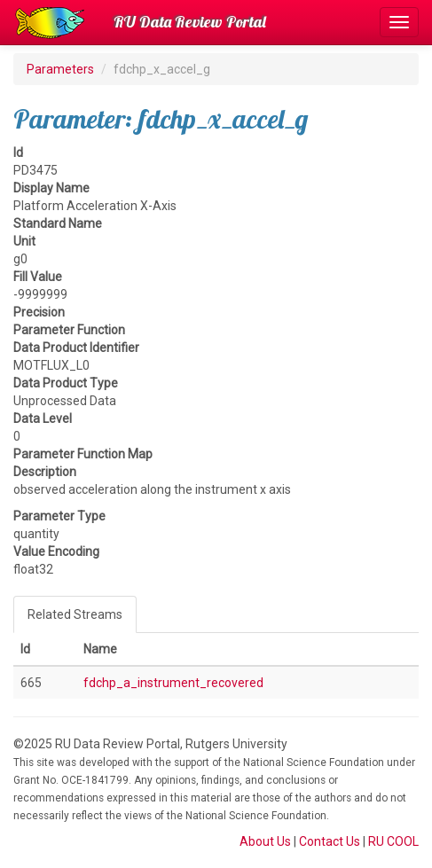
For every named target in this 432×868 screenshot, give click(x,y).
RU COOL (393, 841)
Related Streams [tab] (75, 614)
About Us (265, 841)
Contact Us (330, 841)
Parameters (60, 69)
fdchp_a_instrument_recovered (173, 683)
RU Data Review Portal (190, 22)
